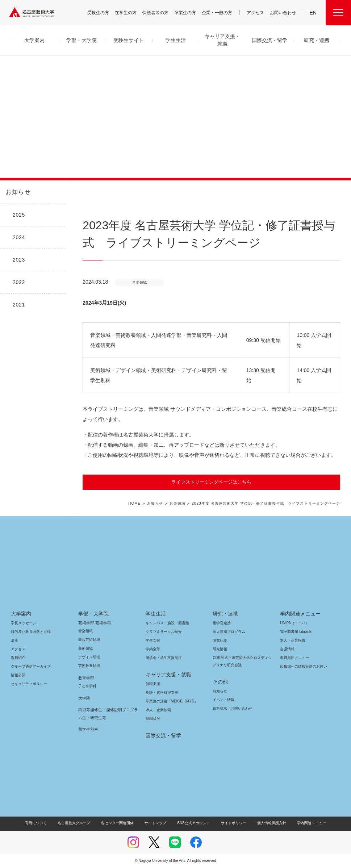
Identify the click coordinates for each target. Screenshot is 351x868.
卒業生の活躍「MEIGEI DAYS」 (169, 701)
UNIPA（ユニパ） (292, 623)
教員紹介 (18, 658)
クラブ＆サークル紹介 (162, 632)
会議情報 (287, 649)
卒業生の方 (190, 12)
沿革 (14, 640)
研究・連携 (224, 614)
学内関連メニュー (299, 614)
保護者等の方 (160, 12)
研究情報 (220, 649)
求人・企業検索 (157, 710)
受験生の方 (103, 12)
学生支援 (153, 640)
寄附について (42, 823)
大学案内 (21, 614)
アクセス (257, 12)
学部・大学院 (92, 614)
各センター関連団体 (121, 823)
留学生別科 (88, 729)
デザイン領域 (89, 657)
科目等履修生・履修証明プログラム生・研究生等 (107, 714)
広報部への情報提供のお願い (303, 666)
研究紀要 (220, 640)
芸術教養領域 (89, 666)
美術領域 (85, 648)
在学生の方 (130, 12)
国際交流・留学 (162, 735)
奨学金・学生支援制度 (163, 658)
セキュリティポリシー (27, 684)
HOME (141, 504)
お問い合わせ (284, 12)
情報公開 (18, 675)
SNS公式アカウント (193, 823)
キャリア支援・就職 (166, 675)
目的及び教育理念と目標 (31, 632)
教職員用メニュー (294, 658)
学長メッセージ (23, 623)
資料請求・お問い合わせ (231, 708)
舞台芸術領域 (89, 640)
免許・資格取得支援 (161, 692)
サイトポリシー (230, 823)
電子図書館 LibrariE (296, 632)
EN (314, 13)
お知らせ (17, 192)
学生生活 (156, 614)
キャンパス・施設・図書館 (164, 623)
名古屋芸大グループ (79, 823)
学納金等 (153, 649)
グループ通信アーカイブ (29, 666)
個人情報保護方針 (267, 823)
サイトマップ (157, 823)
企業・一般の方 (221, 12)
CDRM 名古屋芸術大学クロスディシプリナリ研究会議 (242, 661)
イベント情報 (223, 700)
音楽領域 (183, 504)
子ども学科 (87, 686)
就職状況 (153, 719)
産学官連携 (222, 623)
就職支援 (153, 684)
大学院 (84, 698)
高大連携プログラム (228, 632)
